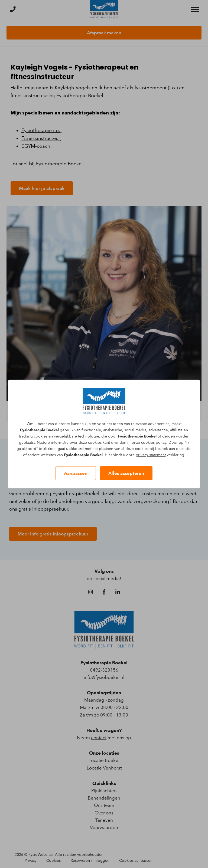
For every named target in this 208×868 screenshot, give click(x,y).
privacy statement (151, 455)
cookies (41, 436)
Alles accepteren (126, 473)
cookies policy (154, 443)
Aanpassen (76, 473)
